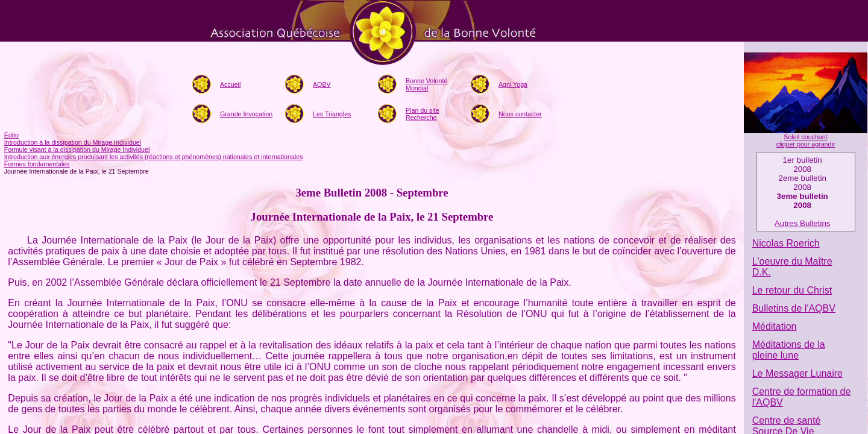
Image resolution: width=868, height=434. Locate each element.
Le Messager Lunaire (797, 373)
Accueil (230, 84)
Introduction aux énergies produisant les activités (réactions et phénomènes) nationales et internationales (154, 157)
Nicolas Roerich (786, 243)
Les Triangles (332, 114)
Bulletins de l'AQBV (794, 308)
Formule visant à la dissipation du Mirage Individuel (77, 149)
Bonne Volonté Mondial (426, 84)
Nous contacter (520, 114)
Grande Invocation (246, 114)
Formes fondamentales (37, 164)
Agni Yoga (513, 84)
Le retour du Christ (792, 290)
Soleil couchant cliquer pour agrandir (806, 140)
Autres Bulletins (803, 223)
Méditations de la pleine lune (789, 350)
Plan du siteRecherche (423, 114)
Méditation (775, 326)
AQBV (322, 84)
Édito (11, 135)
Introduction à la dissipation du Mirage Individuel (73, 142)
